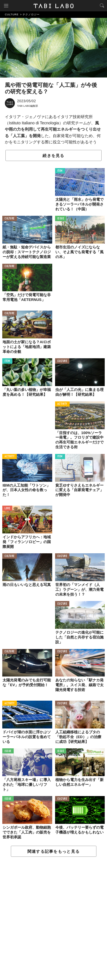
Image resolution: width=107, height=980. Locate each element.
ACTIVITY (62, 404)
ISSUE (61, 219)
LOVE (7, 509)
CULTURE (10, 219)
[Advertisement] (53, 919)
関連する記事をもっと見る (53, 851)
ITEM (60, 171)
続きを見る (53, 156)
